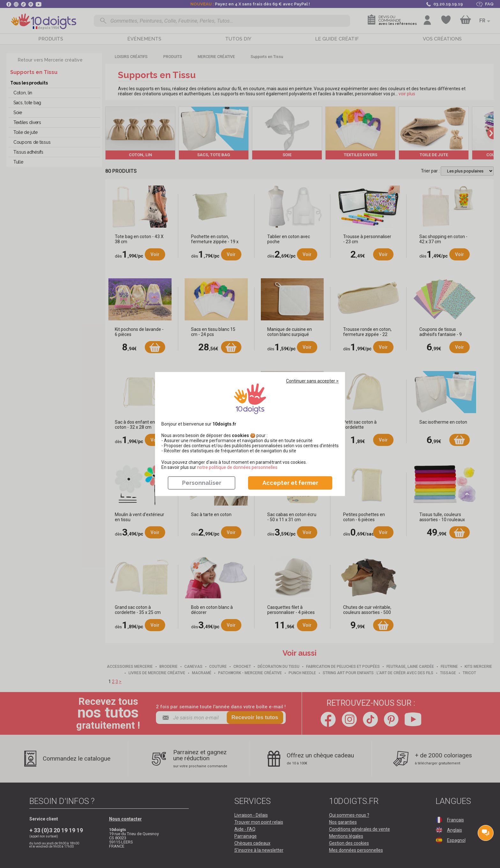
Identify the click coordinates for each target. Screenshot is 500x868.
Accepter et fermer (290, 483)
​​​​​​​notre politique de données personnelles (237, 467)
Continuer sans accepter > (312, 381)
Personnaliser (202, 483)
